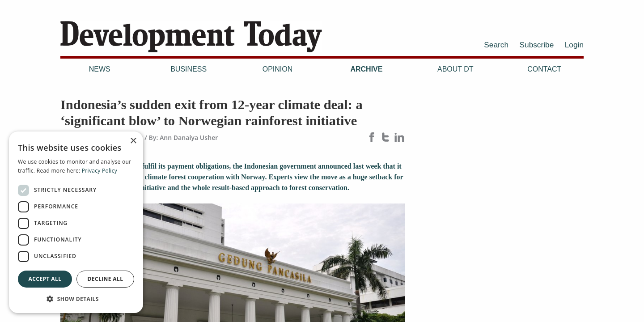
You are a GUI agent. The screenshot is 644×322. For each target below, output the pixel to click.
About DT (455, 69)
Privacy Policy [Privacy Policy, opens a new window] (100, 171)
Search (496, 45)
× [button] (133, 141)
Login (574, 45)
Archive (366, 69)
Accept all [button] (45, 279)
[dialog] (76, 222)
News (100, 69)
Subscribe (537, 45)
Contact (544, 69)
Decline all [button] (106, 279)
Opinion (278, 69)
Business (189, 69)
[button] (76, 299)
